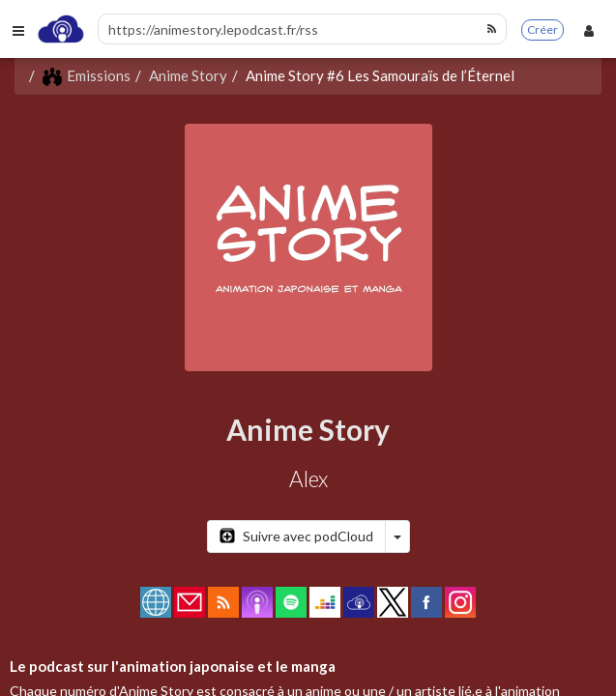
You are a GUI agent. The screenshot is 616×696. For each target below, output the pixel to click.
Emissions (87, 75)
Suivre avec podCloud (296, 536)
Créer (543, 29)
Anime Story (188, 75)
